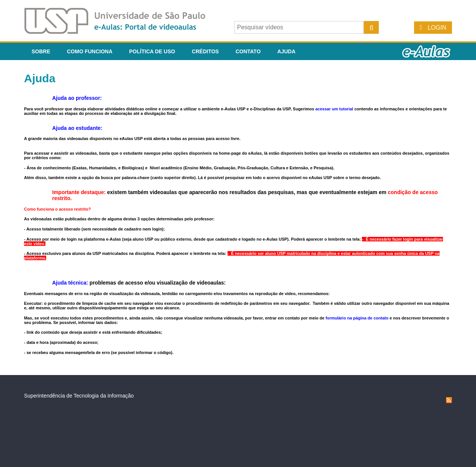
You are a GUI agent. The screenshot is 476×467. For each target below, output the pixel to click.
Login (437, 28)
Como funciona (90, 51)
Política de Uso (152, 51)
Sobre (41, 51)
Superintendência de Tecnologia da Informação (79, 396)
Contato (248, 51)
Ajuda (286, 51)
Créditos (205, 51)
